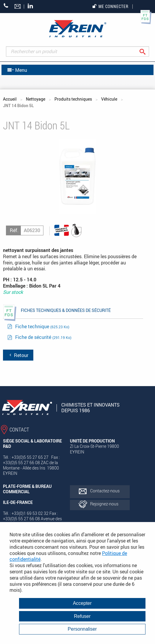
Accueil (10, 99)
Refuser (82, 616)
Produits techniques (73, 99)
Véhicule (109, 99)
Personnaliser (82, 629)
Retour (18, 355)
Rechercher (147, 51)
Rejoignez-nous (104, 504)
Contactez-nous (105, 491)
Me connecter (111, 6)
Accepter (82, 603)
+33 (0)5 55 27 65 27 (6, 5)
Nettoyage (36, 99)
